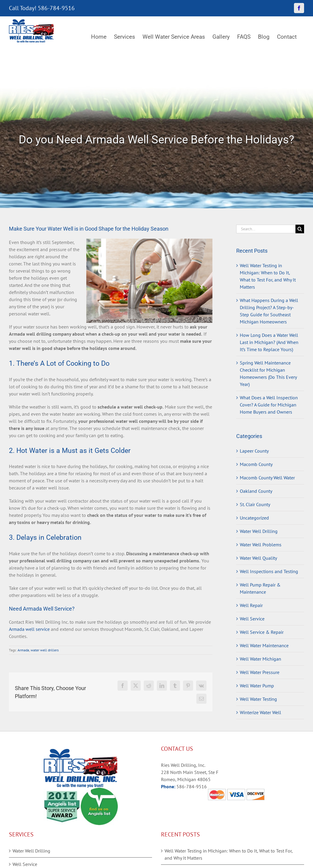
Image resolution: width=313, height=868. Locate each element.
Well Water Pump (257, 686)
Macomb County (256, 464)
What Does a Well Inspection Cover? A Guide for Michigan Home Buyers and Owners (269, 405)
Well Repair (251, 605)
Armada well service (29, 629)
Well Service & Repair (262, 632)
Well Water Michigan (260, 659)
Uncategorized (254, 518)
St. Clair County (255, 504)
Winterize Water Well (260, 712)
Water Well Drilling (259, 531)
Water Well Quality (258, 558)
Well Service (252, 619)
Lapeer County (254, 451)
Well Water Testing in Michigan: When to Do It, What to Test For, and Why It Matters (229, 854)
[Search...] (266, 229)
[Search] (300, 229)
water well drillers (45, 650)
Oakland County (256, 491)
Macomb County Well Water (267, 478)
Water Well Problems (261, 545)
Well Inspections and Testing (269, 571)
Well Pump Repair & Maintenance (260, 588)
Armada (23, 650)
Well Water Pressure (260, 672)
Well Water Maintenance (264, 645)
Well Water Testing (258, 699)
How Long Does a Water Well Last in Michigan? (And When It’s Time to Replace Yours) (269, 342)
